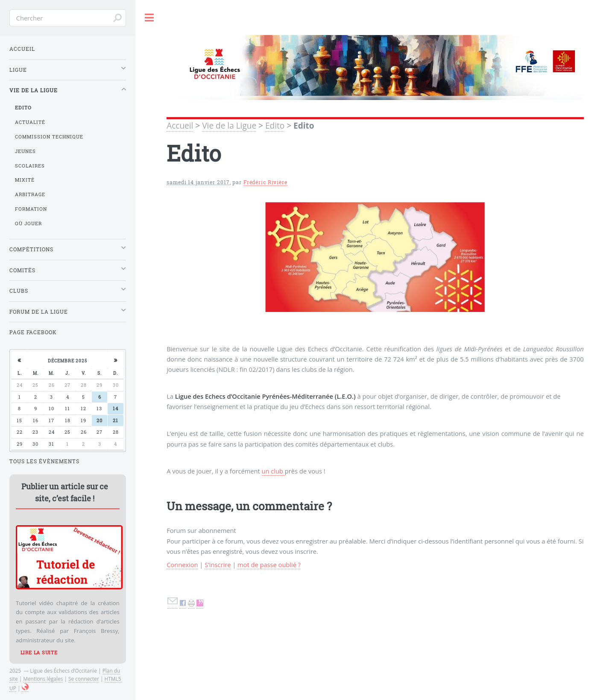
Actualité (30, 122)
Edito (275, 126)
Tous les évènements (44, 461)
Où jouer (28, 224)
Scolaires (30, 166)
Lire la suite (39, 653)
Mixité (25, 180)
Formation (31, 209)
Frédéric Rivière (265, 182)
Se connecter (84, 679)
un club (273, 471)
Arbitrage (30, 194)
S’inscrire (218, 565)
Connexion (182, 565)
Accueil (180, 126)
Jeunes (25, 151)
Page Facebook (33, 332)
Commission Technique (49, 137)
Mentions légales (43, 679)
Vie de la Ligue (229, 126)
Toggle (149, 18)
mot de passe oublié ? (269, 565)
